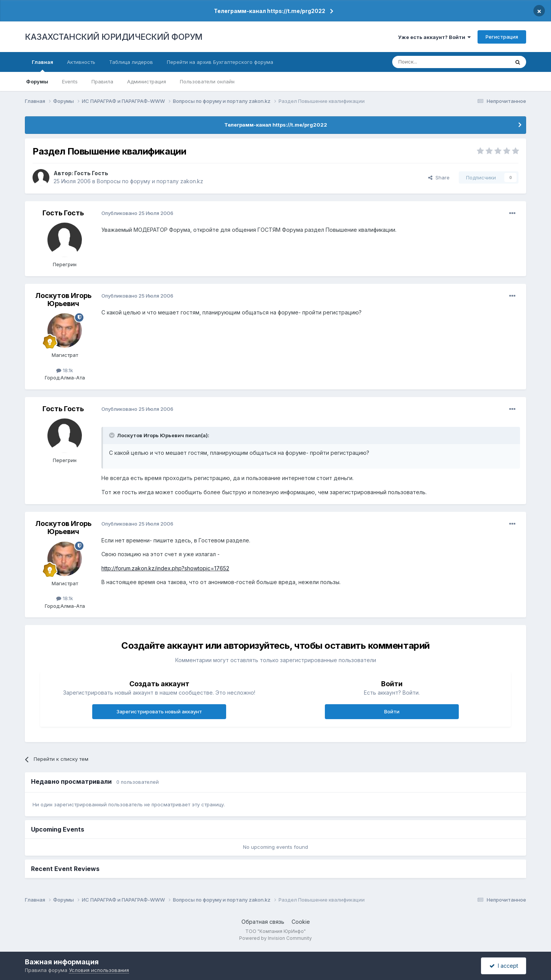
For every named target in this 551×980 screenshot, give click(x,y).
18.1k (65, 370)
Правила (102, 81)
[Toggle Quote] (112, 435)
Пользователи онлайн (207, 81)
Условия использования (99, 970)
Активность (81, 62)
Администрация (147, 81)
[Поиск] (430, 62)
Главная (42, 65)
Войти (392, 711)
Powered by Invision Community (275, 938)
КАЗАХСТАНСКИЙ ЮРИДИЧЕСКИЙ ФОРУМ (114, 37)
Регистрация (502, 37)
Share (439, 177)
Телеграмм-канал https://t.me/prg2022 (270, 11)
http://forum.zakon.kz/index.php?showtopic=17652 (165, 568)
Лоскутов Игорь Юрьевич (63, 300)
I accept (504, 966)
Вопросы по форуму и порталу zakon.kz (150, 181)
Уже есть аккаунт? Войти (434, 37)
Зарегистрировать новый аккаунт (159, 711)
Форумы (37, 81)
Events (70, 81)
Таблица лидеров (131, 62)
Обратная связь (263, 922)
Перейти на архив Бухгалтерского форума (220, 62)
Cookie (301, 922)
